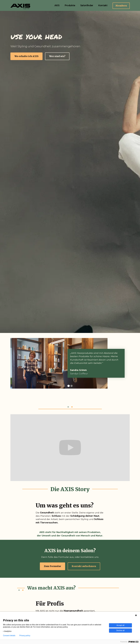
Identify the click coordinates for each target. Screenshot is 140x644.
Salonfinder (87, 5)
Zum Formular (52, 566)
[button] (69, 386)
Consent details (9, 636)
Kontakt (103, 5)
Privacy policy (25, 636)
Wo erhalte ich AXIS (26, 56)
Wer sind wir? (57, 56)
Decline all (120, 630)
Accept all (120, 625)
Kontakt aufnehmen (84, 566)
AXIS (57, 5)
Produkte (70, 5)
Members (121, 6)
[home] (21, 7)
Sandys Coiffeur (81, 373)
